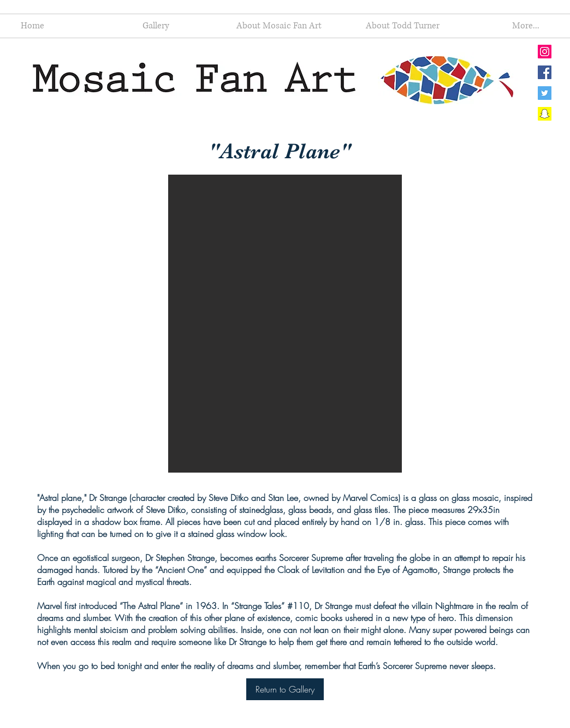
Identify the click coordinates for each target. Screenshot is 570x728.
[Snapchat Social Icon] (545, 114)
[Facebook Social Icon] (545, 72)
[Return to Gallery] (285, 689)
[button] (285, 324)
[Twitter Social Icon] (545, 93)
